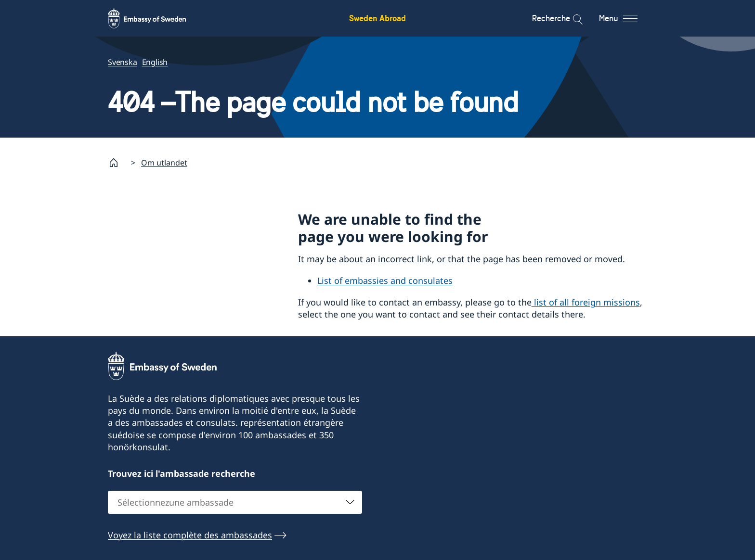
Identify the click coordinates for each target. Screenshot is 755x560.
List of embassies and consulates (385, 281)
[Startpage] (117, 163)
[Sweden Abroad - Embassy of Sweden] (156, 18)
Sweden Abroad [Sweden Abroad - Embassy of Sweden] (377, 18)
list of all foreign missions (586, 302)
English (155, 62)
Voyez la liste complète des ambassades (190, 535)
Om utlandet (164, 163)
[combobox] (235, 502)
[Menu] (627, 18)
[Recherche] (571, 18)
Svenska (123, 62)
